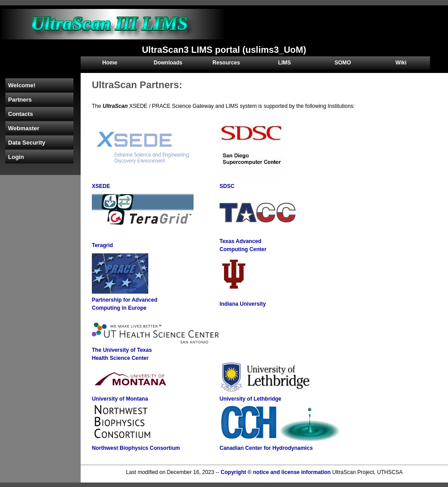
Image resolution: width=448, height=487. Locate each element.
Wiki (401, 63)
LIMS (285, 63)
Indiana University (243, 304)
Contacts (21, 114)
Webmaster (24, 128)
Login (16, 157)
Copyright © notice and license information (276, 472)
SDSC (227, 186)
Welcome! (22, 85)
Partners (20, 100)
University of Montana (120, 399)
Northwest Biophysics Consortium (136, 448)
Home (110, 63)
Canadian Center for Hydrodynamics (266, 448)
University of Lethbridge (250, 399)
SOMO (343, 63)
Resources (226, 63)
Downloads (168, 63)
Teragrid (102, 245)
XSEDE (101, 186)
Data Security (27, 143)
